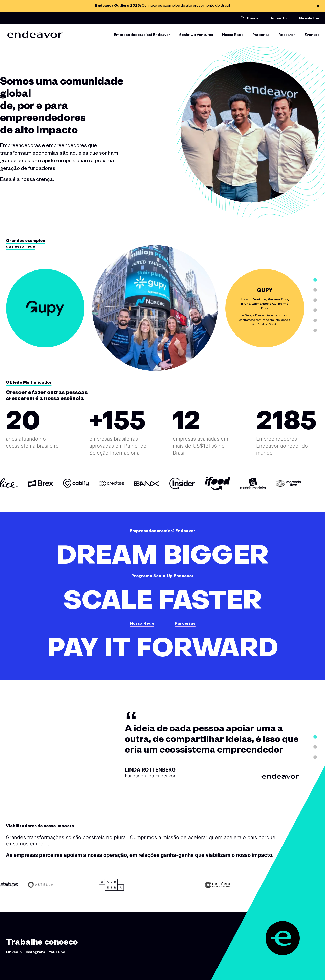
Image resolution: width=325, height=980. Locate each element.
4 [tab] (315, 315)
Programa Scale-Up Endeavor (162, 577)
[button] (251, 17)
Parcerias (261, 35)
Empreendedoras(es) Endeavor (142, 35)
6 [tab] (315, 335)
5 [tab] (315, 325)
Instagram (35, 953)
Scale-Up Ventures (196, 35)
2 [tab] (315, 295)
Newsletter (310, 19)
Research (287, 35)
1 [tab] (315, 285)
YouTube (57, 953)
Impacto (280, 19)
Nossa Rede (233, 35)
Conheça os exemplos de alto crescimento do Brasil (162, 6)
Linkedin (14, 953)
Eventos (312, 35)
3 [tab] (315, 305)
